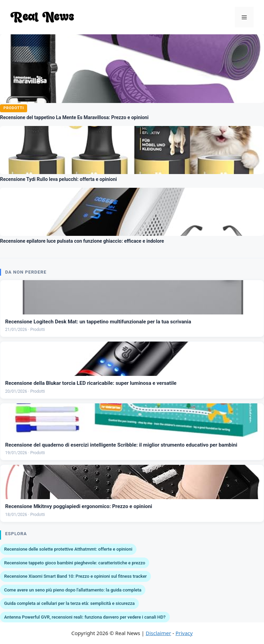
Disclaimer (158, 633)
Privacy (184, 633)
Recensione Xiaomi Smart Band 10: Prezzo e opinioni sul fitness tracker (75, 576)
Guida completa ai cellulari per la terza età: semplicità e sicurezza (69, 603)
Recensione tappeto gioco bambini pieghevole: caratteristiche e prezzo (75, 563)
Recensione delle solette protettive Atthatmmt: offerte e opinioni (68, 549)
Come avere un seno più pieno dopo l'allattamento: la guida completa (73, 590)
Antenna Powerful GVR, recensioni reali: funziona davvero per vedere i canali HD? (85, 617)
